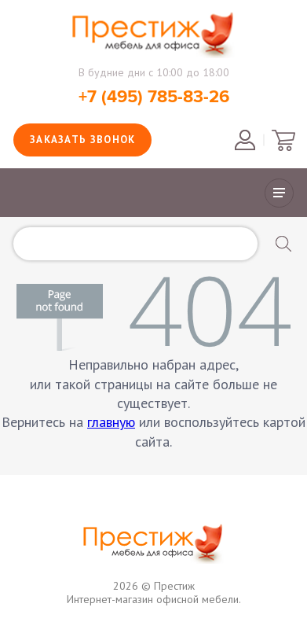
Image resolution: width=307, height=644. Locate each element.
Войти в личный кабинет (245, 140)
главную (111, 422)
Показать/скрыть (279, 193)
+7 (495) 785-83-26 (154, 97)
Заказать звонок (83, 140)
